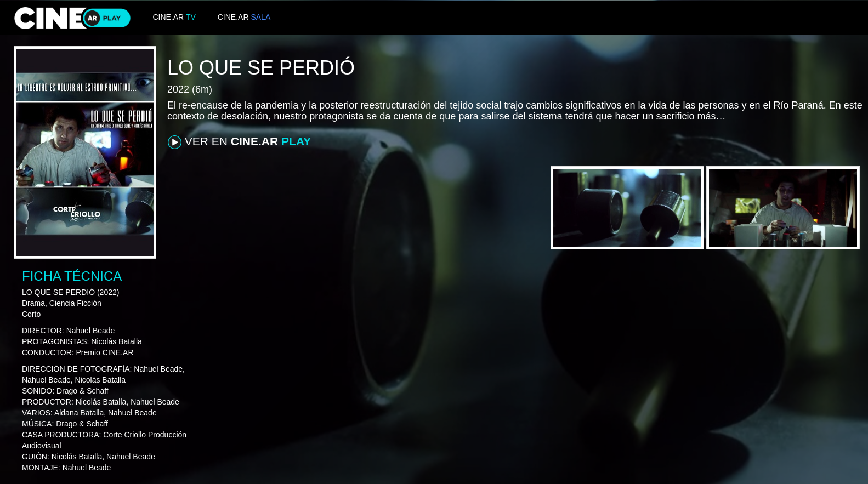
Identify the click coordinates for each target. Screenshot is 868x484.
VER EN (239, 142)
